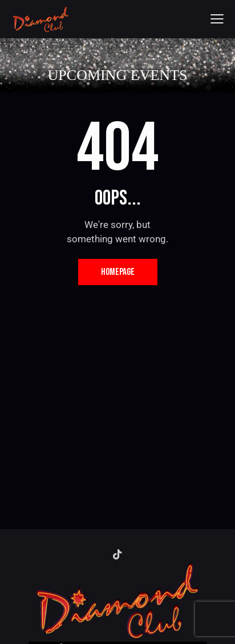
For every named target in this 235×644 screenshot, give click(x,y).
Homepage (118, 272)
